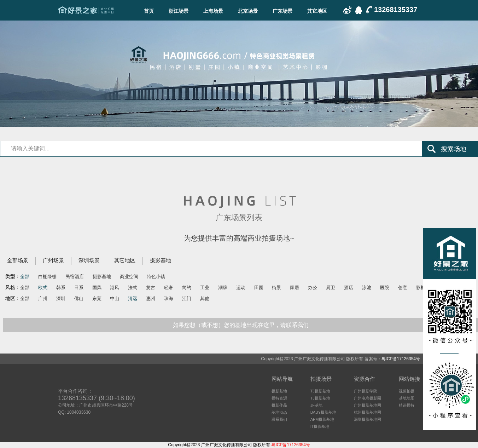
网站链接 (409, 379)
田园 (259, 288)
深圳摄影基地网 (368, 419)
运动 (241, 288)
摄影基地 (161, 260)
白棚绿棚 (47, 277)
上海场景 (213, 11)
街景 (276, 288)
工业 (205, 288)
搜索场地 (454, 149)
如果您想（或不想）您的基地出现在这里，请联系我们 (241, 325)
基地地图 (407, 398)
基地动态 (279, 412)
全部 (25, 277)
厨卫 (331, 288)
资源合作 (365, 379)
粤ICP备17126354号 (401, 359)
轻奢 (169, 288)
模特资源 (279, 398)
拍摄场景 (321, 379)
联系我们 (279, 419)
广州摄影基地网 (368, 405)
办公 (313, 288)
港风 (115, 288)
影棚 (421, 288)
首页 (149, 11)
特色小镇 (156, 277)
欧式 (43, 288)
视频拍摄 (407, 391)
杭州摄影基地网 (368, 412)
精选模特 (407, 405)
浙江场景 (179, 11)
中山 (115, 298)
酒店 (349, 288)
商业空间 (129, 277)
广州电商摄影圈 (368, 398)
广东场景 (282, 11)
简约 (187, 288)
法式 (133, 288)
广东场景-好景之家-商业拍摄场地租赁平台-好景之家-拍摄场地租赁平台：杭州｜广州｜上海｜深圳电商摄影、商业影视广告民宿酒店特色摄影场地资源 (86, 10)
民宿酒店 (75, 277)
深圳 (61, 298)
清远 (133, 298)
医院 (385, 288)
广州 (43, 298)
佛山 (79, 298)
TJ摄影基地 (320, 391)
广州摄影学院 (366, 391)
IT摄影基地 (320, 426)
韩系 (61, 288)
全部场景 (18, 260)
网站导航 (282, 379)
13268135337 (396, 10)
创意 (403, 288)
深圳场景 (89, 260)
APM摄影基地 (322, 419)
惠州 (151, 298)
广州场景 (53, 260)
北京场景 (248, 11)
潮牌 (223, 288)
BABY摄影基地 (323, 412)
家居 (295, 288)
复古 (151, 288)
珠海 (169, 298)
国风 (97, 288)
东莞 (97, 298)
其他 (205, 298)
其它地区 (317, 11)
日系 (79, 288)
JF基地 (316, 405)
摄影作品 (279, 405)
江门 (187, 298)
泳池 (367, 288)
